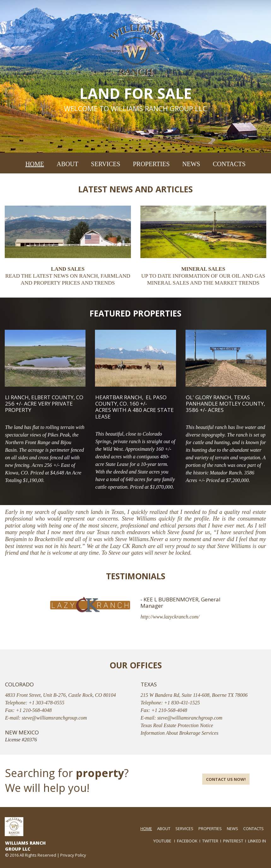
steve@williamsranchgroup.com (54, 718)
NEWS (191, 164)
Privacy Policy (73, 855)
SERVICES (106, 164)
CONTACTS (229, 164)
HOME (35, 164)
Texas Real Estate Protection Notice (177, 725)
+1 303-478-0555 (47, 703)
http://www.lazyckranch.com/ (170, 617)
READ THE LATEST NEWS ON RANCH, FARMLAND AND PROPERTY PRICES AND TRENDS (68, 276)
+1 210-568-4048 (34, 710)
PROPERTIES (151, 164)
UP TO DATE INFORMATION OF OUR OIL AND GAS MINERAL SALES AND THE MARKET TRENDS (203, 276)
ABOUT (67, 164)
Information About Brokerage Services (180, 733)
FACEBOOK (187, 841)
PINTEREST (233, 841)
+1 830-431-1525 (182, 703)
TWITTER (210, 841)
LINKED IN (257, 841)
